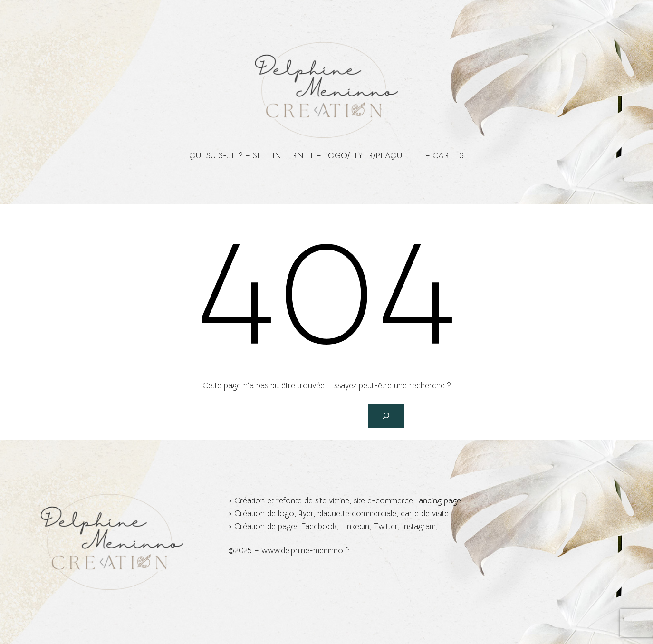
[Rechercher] (386, 416)
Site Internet (283, 156)
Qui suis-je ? (216, 156)
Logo (336, 156)
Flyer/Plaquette (386, 156)
